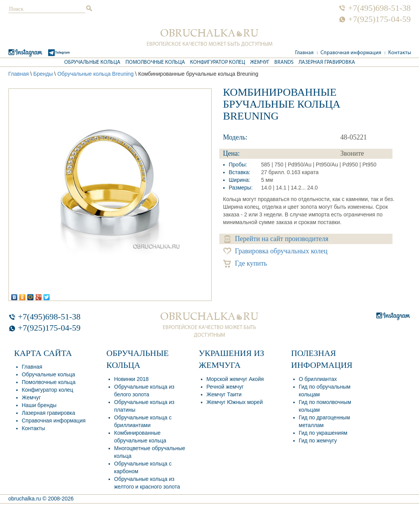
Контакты (400, 53)
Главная (304, 53)
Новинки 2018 (132, 379)
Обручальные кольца (92, 62)
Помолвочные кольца (155, 62)
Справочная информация (351, 53)
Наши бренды (39, 405)
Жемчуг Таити (224, 394)
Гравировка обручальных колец (275, 251)
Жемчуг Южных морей (235, 402)
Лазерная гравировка (327, 62)
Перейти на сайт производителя (276, 239)
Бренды (43, 74)
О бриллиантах (318, 379)
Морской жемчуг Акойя (235, 379)
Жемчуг (260, 62)
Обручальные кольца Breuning (96, 74)
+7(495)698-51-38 (380, 8)
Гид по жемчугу (318, 441)
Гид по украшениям (323, 433)
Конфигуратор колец (218, 62)
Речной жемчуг (225, 387)
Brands (284, 62)
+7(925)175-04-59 (380, 19)
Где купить (245, 264)
